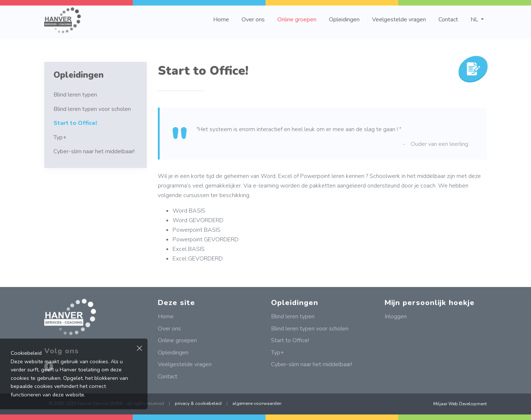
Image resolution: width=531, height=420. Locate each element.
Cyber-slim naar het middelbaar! (94, 151)
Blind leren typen (75, 95)
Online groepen (297, 20)
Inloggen (396, 316)
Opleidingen (344, 20)
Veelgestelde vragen (399, 20)
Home (221, 20)
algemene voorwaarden (257, 403)
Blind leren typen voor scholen (92, 109)
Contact (448, 20)
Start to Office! (75, 123)
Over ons (253, 20)
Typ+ (60, 137)
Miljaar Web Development (460, 404)
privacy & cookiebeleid (198, 403)
